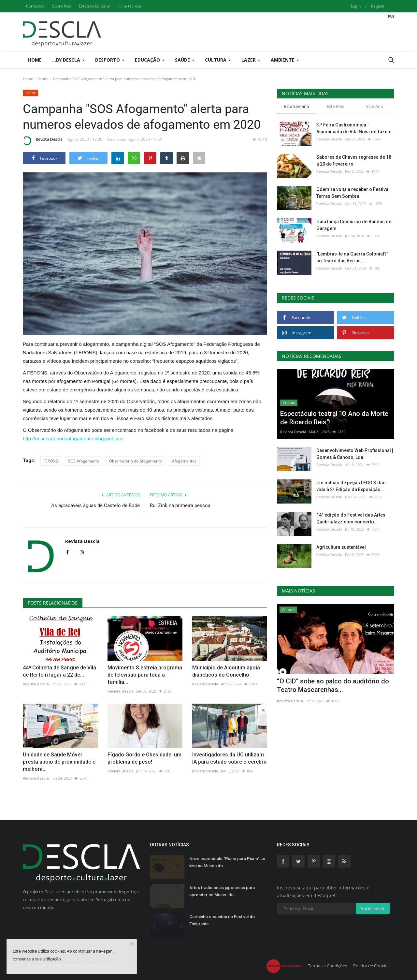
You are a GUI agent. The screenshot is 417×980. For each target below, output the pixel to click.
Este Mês (335, 106)
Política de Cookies (371, 966)
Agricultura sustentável (341, 547)
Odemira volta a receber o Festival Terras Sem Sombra (353, 193)
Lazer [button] (251, 60)
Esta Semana (296, 106)
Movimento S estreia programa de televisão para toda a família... (145, 675)
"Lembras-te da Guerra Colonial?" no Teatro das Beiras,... (352, 257)
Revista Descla (43, 140)
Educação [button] (150, 60)
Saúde (43, 79)
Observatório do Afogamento (136, 461)
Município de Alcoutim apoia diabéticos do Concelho (226, 671)
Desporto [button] (110, 60)
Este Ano (375, 106)
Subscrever (373, 908)
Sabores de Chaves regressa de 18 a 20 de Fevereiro (354, 161)
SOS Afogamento (84, 461)
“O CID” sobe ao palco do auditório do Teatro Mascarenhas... (333, 685)
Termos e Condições (327, 966)
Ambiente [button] (285, 60)
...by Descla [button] (68, 60)
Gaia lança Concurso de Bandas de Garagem (354, 225)
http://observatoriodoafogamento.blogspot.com (73, 439)
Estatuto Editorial (94, 6)
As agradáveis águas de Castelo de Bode (95, 505)
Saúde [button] (185, 60)
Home (35, 60)
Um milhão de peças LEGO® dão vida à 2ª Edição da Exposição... (351, 486)
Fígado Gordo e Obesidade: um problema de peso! (144, 758)
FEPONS (51, 461)
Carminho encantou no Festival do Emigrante (222, 920)
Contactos (35, 6)
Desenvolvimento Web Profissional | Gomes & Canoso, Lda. (355, 454)
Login (356, 6)
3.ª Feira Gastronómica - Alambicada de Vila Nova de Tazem (354, 128)
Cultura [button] (218, 60)
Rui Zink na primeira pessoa (180, 505)
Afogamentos (184, 461)
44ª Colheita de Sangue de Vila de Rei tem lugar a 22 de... (59, 671)
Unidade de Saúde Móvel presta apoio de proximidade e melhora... (59, 762)
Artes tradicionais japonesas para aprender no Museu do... (222, 891)
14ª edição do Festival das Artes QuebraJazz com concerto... (351, 518)
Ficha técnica (129, 6)
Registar (379, 6)
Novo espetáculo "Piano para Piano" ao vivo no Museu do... (227, 862)
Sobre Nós (62, 6)
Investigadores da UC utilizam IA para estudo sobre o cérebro (230, 758)
